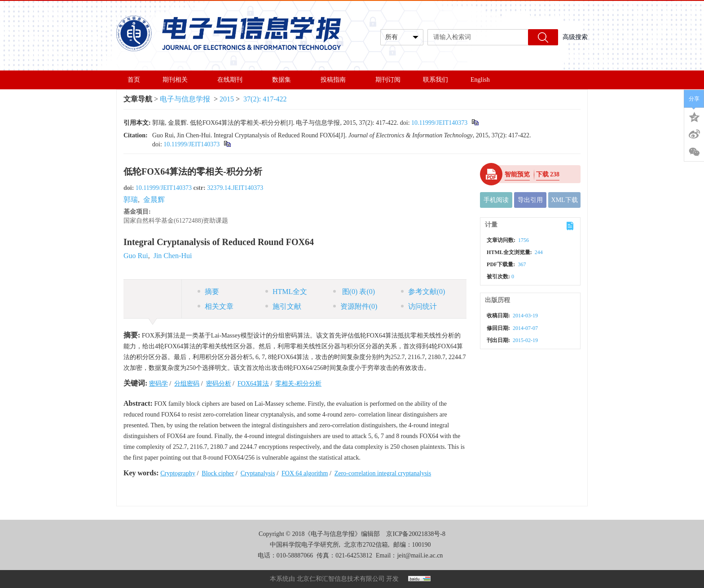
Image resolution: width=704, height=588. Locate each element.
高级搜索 (575, 37)
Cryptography (178, 473)
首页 (134, 80)
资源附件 (355, 306)
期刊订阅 (388, 80)
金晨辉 (154, 200)
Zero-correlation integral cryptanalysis (383, 473)
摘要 (208, 292)
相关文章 (216, 306)
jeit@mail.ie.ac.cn (420, 555)
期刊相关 (179, 80)
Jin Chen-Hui (173, 256)
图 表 (354, 292)
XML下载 (565, 200)
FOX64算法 (253, 384)
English (480, 80)
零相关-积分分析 (298, 384)
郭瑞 (131, 200)
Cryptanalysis (258, 473)
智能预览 (517, 174)
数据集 (285, 80)
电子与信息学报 (185, 99)
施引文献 (283, 306)
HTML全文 (286, 292)
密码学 (158, 384)
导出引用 (530, 200)
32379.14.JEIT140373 (235, 188)
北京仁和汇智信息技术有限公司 (341, 579)
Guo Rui (136, 256)
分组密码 (187, 384)
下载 (548, 174)
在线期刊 (233, 80)
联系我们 (436, 80)
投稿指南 (337, 80)
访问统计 (419, 306)
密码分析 (219, 384)
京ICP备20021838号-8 (416, 534)
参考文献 (423, 292)
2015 (227, 99)
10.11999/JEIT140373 (439, 123)
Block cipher (218, 473)
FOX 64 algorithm (305, 473)
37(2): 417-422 (265, 99)
